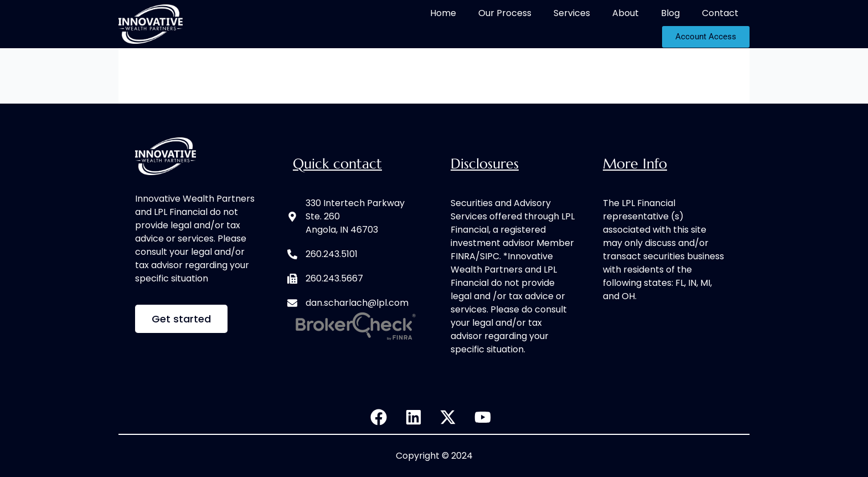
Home (443, 13)
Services (572, 13)
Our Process (505, 13)
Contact (720, 13)
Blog (670, 13)
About (626, 13)
